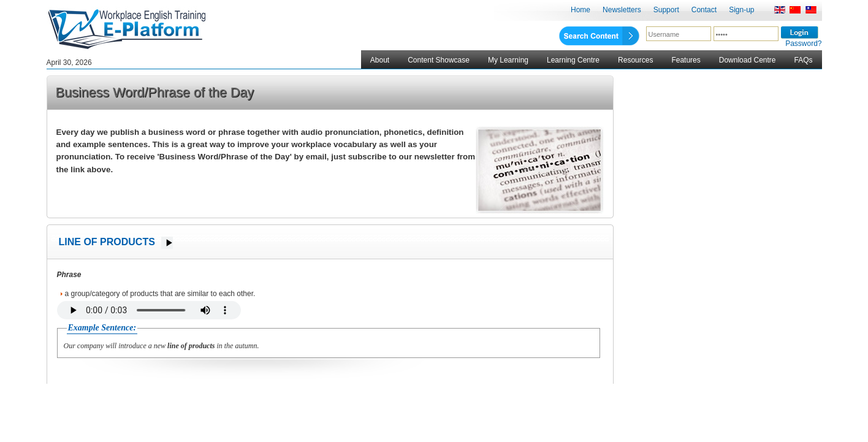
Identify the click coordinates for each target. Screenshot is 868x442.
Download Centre (748, 60)
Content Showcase (439, 60)
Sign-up (741, 10)
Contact (704, 10)
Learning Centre (573, 60)
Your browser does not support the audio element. (149, 310)
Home (581, 10)
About (380, 60)
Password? (803, 44)
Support (666, 10)
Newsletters (622, 10)
